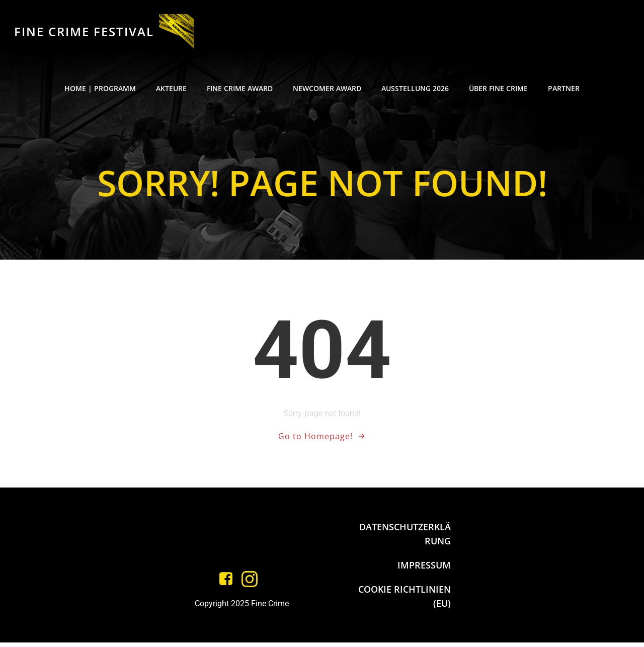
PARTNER (564, 91)
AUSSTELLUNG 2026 (415, 91)
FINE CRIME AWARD (240, 91)
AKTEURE (171, 91)
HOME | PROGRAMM (100, 91)
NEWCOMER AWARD (327, 91)
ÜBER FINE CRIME (498, 91)
